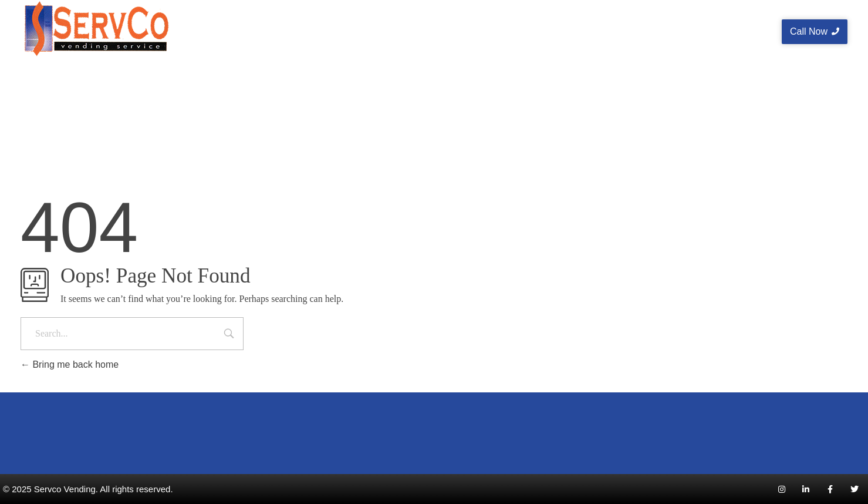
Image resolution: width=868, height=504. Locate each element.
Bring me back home (70, 364)
